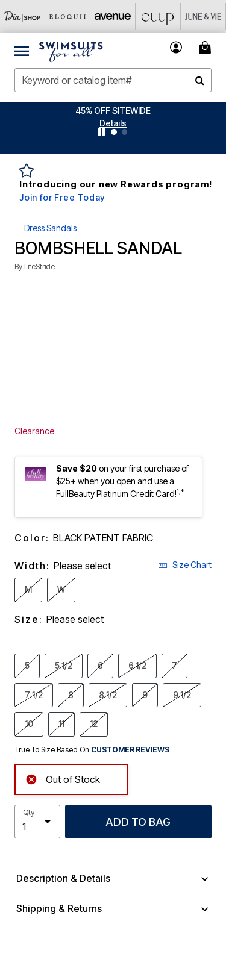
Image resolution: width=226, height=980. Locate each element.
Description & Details (63, 878)
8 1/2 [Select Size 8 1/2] (108, 694)
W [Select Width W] (61, 589)
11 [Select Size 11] (61, 723)
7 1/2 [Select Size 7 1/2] (34, 694)
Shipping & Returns (59, 908)
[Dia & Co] (23, 17)
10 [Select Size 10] (29, 723)
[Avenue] (113, 17)
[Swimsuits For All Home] (71, 51)
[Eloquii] (68, 17)
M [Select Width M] (28, 589)
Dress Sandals (50, 228)
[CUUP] (158, 17)
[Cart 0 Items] (207, 47)
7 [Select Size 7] (174, 665)
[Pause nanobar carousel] (101, 132)
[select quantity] (37, 822)
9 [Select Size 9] (145, 694)
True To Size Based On (92, 750)
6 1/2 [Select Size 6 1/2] (137, 665)
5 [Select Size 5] (27, 665)
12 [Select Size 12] (94, 723)
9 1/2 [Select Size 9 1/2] (182, 694)
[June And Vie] (203, 17)
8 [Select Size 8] (71, 694)
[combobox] (113, 80)
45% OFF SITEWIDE (113, 111)
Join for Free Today (62, 197)
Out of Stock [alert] (63, 779)
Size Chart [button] (185, 565)
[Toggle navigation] (22, 51)
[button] (113, 123)
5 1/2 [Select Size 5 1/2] (64, 665)
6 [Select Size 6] (100, 665)
